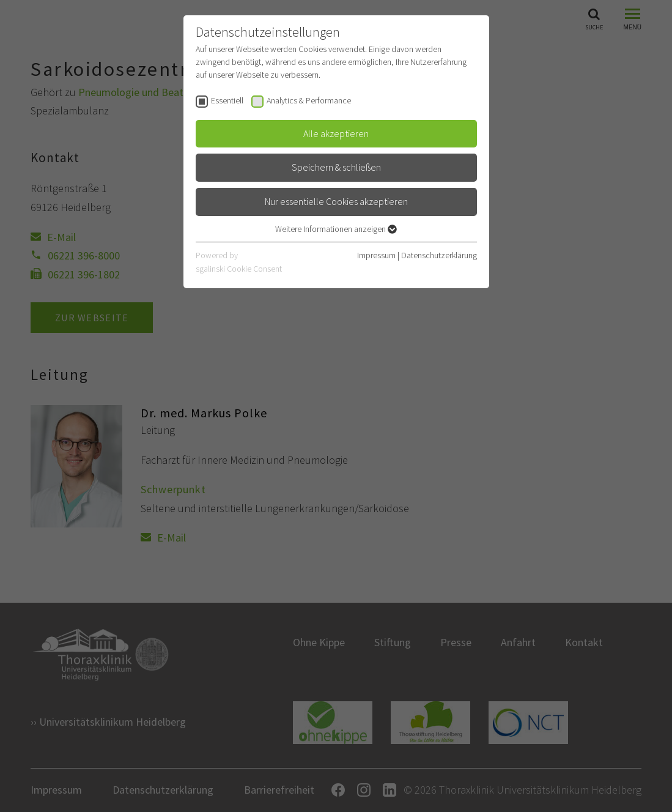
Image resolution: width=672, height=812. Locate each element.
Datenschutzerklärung (439, 255)
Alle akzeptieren (336, 133)
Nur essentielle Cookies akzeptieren (336, 201)
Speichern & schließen (336, 167)
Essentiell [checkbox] (227, 100)
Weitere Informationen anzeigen (336, 229)
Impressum (376, 255)
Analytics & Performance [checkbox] (309, 100)
